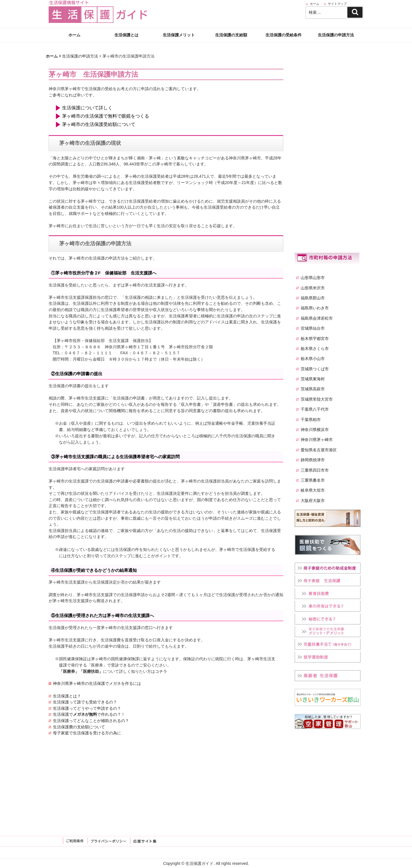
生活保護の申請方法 (336, 35)
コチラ (161, 671)
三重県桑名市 (313, 480)
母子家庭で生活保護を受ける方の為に (87, 733)
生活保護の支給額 (231, 35)
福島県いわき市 (315, 308)
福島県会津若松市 (317, 318)
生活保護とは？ (67, 696)
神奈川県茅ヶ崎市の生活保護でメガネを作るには (97, 683)
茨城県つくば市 (315, 369)
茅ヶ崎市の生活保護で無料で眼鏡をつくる (106, 116)
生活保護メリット (179, 35)
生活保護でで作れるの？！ (89, 714)
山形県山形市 (313, 278)
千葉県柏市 (311, 420)
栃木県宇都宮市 (315, 339)
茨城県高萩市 (313, 389)
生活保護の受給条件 (284, 35)
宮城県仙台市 (313, 328)
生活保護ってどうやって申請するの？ (87, 708)
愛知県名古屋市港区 (319, 450)
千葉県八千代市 (315, 409)
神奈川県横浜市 (315, 430)
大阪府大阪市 (313, 501)
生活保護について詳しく (87, 108)
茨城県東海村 (313, 379)
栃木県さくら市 (315, 349)
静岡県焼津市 (313, 460)
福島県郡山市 (313, 298)
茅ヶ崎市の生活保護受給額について (99, 124)
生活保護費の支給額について (79, 727)
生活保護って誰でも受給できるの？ (85, 702)
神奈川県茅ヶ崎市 (317, 440)
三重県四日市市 (315, 470)
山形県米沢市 (313, 288)
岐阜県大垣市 (313, 490)
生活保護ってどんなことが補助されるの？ (91, 721)
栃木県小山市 (313, 359)
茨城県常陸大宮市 (317, 399)
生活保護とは (126, 35)
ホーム (74, 35)
